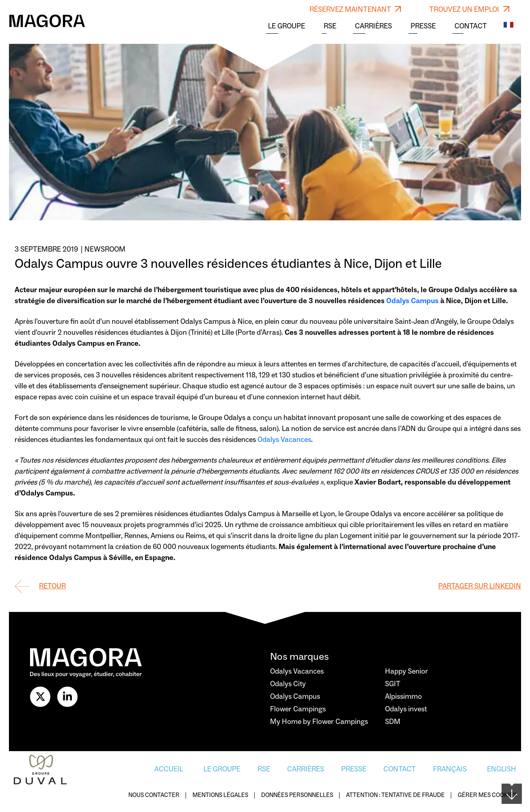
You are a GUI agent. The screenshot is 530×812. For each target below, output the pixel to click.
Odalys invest (406, 709)
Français (450, 769)
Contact (471, 26)
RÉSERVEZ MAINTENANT (355, 10)
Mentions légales (220, 796)
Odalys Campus (412, 301)
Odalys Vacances (284, 440)
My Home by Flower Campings (319, 722)
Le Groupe (287, 26)
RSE (330, 26)
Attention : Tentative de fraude (395, 796)
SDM (393, 722)
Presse (423, 26)
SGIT (393, 684)
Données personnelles (297, 796)
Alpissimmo (403, 697)
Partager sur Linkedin (480, 586)
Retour (52, 586)
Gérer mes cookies (487, 796)
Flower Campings (298, 709)
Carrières (373, 26)
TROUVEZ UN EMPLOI (469, 10)
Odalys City (288, 684)
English (502, 769)
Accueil (169, 769)
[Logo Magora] (47, 21)
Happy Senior (407, 671)
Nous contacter (154, 796)
